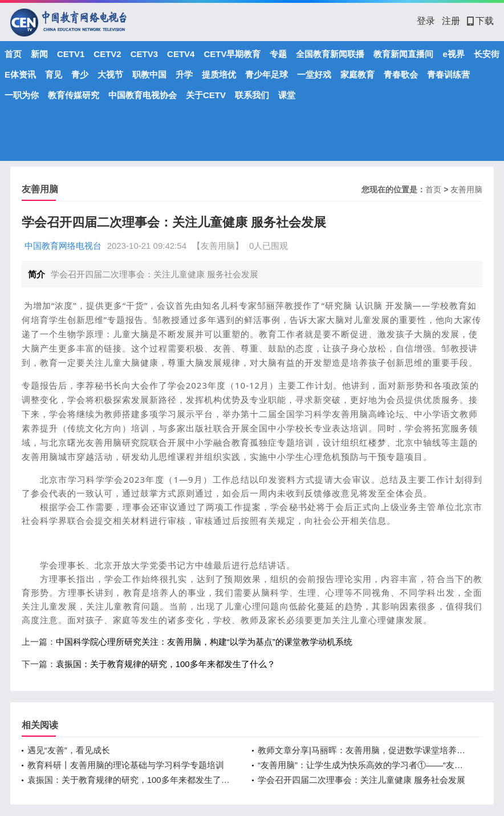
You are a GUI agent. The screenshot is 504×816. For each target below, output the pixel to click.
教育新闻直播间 (403, 54)
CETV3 (144, 54)
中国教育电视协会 (143, 95)
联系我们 (252, 95)
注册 (451, 21)
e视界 (453, 54)
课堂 (287, 95)
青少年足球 (267, 74)
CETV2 (107, 54)
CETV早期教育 (232, 54)
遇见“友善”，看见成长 (69, 750)
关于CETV (206, 95)
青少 (80, 74)
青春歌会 (401, 74)
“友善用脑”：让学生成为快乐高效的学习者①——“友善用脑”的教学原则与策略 (361, 765)
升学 (184, 74)
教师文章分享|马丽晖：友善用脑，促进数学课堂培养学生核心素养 (361, 750)
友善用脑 (466, 189)
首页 (13, 54)
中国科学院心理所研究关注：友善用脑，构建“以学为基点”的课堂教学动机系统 (204, 642)
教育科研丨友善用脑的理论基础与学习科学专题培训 (126, 765)
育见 (54, 74)
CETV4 (181, 54)
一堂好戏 (314, 74)
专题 (278, 54)
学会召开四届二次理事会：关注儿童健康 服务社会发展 (361, 780)
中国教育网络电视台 (63, 246)
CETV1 (71, 54)
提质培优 (219, 74)
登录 (426, 21)
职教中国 (149, 74)
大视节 (110, 74)
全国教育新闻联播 (330, 54)
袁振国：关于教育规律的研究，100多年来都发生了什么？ (166, 664)
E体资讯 (20, 74)
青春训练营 (448, 74)
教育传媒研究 (74, 95)
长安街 (487, 54)
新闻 (39, 54)
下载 (480, 21)
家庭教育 (357, 74)
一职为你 (22, 95)
